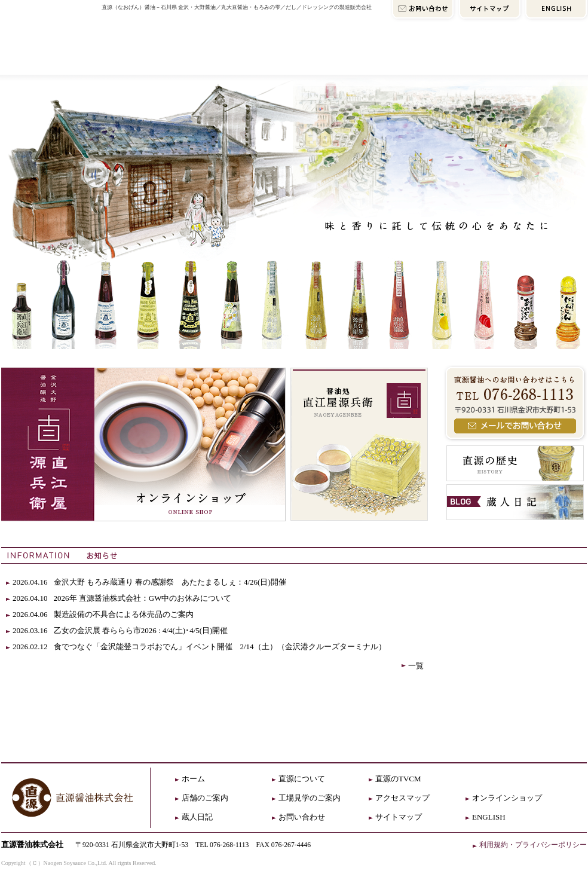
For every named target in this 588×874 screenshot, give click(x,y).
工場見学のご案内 (310, 798)
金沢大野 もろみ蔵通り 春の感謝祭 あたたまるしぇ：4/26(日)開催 (170, 582)
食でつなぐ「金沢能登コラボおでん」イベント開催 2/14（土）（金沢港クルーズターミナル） (220, 647)
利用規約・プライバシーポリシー (533, 845)
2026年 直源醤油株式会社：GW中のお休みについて (143, 598)
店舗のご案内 (272, 58)
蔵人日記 (197, 817)
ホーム (193, 779)
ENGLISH (489, 817)
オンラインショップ (516, 58)
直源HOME (49, 37)
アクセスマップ (387, 58)
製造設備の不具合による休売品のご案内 (128, 614)
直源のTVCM (398, 779)
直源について (156, 58)
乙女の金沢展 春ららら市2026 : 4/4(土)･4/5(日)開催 (141, 630)
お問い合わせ (302, 817)
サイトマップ (399, 817)
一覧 (416, 666)
